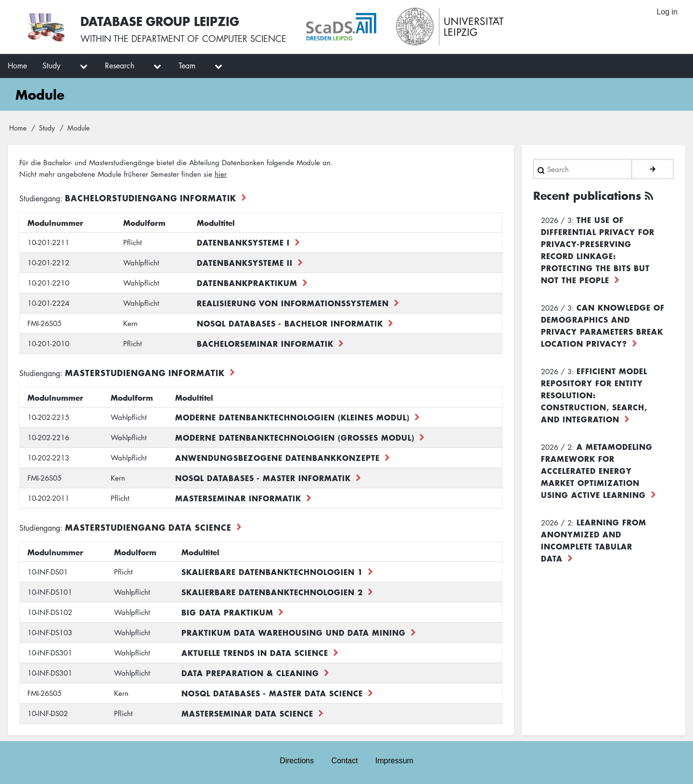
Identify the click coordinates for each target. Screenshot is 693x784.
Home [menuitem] (17, 65)
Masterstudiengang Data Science (148, 527)
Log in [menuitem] (667, 12)
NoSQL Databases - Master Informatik (263, 478)
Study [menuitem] (51, 65)
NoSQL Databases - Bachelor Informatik (290, 323)
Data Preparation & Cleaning (250, 673)
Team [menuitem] (187, 65)
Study (47, 128)
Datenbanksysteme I (243, 242)
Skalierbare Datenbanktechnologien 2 (272, 592)
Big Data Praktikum (227, 612)
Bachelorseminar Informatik (265, 343)
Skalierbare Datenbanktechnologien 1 (272, 572)
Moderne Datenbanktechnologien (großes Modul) (295, 437)
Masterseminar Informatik (238, 498)
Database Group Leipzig (160, 21)
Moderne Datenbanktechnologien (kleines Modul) (292, 417)
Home (18, 128)
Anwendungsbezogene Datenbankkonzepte (277, 457)
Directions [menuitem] (297, 761)
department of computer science (209, 39)
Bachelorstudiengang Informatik (151, 198)
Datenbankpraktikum (247, 283)
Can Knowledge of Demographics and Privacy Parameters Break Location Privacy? (603, 325)
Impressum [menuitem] (394, 761)
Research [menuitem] (120, 65)
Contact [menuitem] (344, 761)
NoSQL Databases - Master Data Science (272, 693)
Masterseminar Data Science (247, 713)
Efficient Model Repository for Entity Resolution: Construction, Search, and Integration (594, 395)
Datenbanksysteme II (245, 262)
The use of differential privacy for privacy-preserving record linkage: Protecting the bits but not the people (598, 250)
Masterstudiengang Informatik (145, 372)
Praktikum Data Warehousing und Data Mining (294, 632)
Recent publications (587, 196)
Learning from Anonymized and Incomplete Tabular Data (594, 540)
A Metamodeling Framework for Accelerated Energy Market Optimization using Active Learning (597, 470)
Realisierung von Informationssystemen (293, 303)
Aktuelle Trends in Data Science (255, 653)
